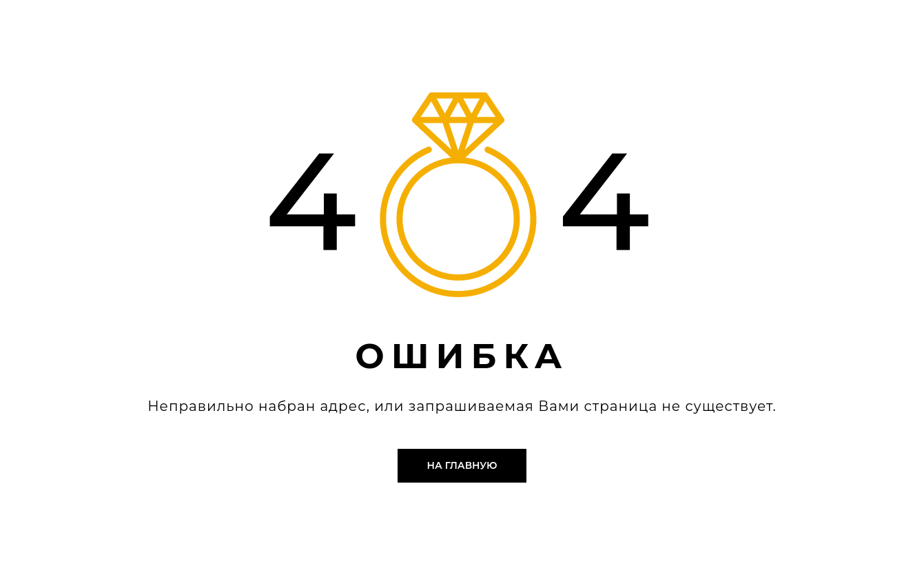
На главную (462, 465)
